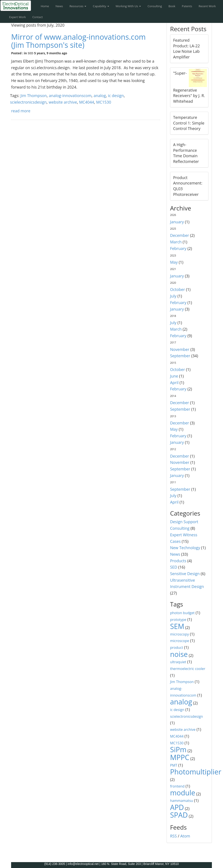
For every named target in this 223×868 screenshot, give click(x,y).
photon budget (182, 613)
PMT (174, 765)
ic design (116, 96)
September (180, 356)
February (178, 248)
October (177, 289)
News (59, 6)
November (180, 349)
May (174, 262)
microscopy (179, 634)
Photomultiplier (196, 772)
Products (178, 561)
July (173, 296)
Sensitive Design (185, 574)
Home (45, 6)
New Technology (185, 548)
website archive (63, 102)
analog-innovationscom (70, 96)
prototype (178, 620)
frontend (177, 786)
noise (179, 654)
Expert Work (17, 17)
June (174, 376)
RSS (173, 836)
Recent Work (207, 6)
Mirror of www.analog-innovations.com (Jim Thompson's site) (78, 41)
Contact (37, 17)
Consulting (155, 6)
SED (30, 53)
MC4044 (87, 102)
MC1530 (104, 102)
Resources (78, 6)
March (176, 242)
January (177, 222)
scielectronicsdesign (28, 102)
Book (172, 6)
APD (177, 807)
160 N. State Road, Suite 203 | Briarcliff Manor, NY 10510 (140, 864)
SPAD (179, 815)
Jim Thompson (34, 96)
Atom (185, 836)
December (180, 235)
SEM (177, 626)
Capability (101, 6)
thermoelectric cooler (188, 669)
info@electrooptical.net (84, 864)
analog (100, 96)
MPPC (180, 757)
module (183, 793)
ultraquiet (178, 662)
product (177, 648)
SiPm (178, 749)
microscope (180, 641)
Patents (187, 6)
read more (21, 111)
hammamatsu (182, 801)
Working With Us (128, 6)
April (174, 383)
